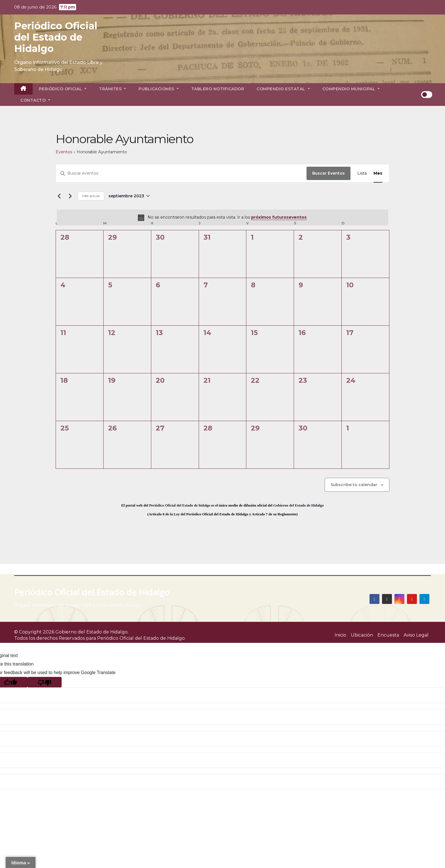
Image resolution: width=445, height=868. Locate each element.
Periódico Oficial (63, 89)
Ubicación (362, 635)
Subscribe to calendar (354, 485)
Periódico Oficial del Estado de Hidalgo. (141, 638)
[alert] (222, 217)
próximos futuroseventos (279, 217)
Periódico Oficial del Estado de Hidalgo (56, 37)
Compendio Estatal (283, 89)
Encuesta (388, 635)
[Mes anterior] (59, 196)
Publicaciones (159, 89)
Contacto (35, 100)
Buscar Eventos (328, 173)
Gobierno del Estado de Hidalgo (299, 505)
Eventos (64, 152)
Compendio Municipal (351, 89)
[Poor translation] (45, 682)
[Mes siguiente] (70, 196)
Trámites (113, 89)
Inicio (340, 635)
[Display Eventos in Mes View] (378, 173)
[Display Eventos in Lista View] (362, 173)
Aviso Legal (416, 635)
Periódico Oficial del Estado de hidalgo (180, 505)
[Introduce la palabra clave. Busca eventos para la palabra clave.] (181, 173)
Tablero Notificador (218, 89)
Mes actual (91, 196)
